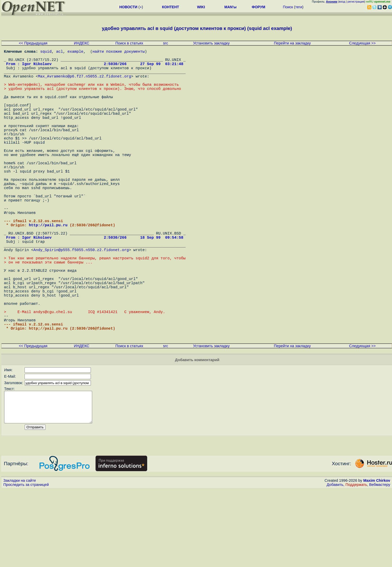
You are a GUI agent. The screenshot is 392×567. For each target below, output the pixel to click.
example (75, 52)
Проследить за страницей (26, 562)
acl (59, 52)
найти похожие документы (119, 52)
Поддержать (356, 562)
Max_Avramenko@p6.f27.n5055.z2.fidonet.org (85, 83)
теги (299, 7)
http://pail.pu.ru (48, 269)
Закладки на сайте (20, 558)
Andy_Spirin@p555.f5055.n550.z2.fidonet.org (81, 300)
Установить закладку (211, 43)
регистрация (356, 2)
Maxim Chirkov (377, 558)
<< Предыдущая (33, 43)
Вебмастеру (380, 562)
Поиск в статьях (129, 43)
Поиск (288, 7)
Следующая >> (362, 43)
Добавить (335, 562)
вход (342, 2)
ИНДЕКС (82, 43)
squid (46, 52)
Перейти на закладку (292, 43)
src (166, 43)
